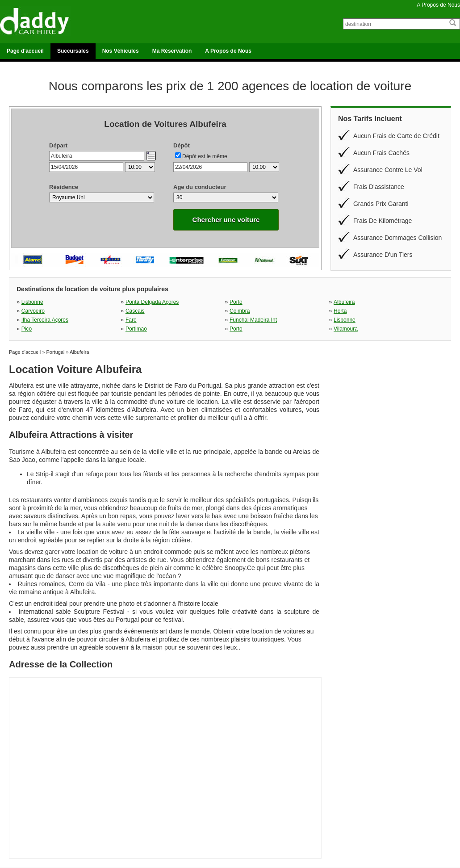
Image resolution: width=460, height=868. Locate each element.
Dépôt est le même (205, 156)
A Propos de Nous (438, 5)
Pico (27, 329)
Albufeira (344, 302)
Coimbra (240, 311)
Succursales (73, 51)
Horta (340, 311)
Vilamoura (346, 329)
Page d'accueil (25, 51)
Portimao (136, 329)
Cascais (135, 311)
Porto (236, 302)
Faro (131, 320)
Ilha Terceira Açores (45, 320)
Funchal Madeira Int (253, 320)
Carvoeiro (33, 311)
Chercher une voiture (226, 220)
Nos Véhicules (121, 51)
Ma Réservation (172, 51)
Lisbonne (32, 302)
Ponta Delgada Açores (152, 302)
